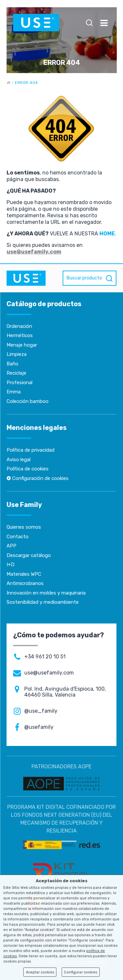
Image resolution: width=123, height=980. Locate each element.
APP (11, 546)
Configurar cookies (81, 972)
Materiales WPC (24, 574)
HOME (107, 234)
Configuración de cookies (38, 478)
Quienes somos (24, 527)
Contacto (18, 537)
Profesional (20, 383)
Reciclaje (16, 373)
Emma (14, 392)
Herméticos (20, 335)
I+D (10, 565)
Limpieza (17, 354)
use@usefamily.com (34, 252)
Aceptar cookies (40, 972)
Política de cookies (28, 469)
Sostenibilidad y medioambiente (43, 602)
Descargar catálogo (29, 555)
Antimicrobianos (25, 583)
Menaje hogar (22, 345)
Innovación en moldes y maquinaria (46, 593)
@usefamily (39, 727)
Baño (12, 364)
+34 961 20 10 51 (45, 657)
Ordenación (19, 326)
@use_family (41, 711)
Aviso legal (19, 460)
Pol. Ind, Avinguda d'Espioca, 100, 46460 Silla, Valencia (65, 692)
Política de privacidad (31, 450)
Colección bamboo (28, 401)
